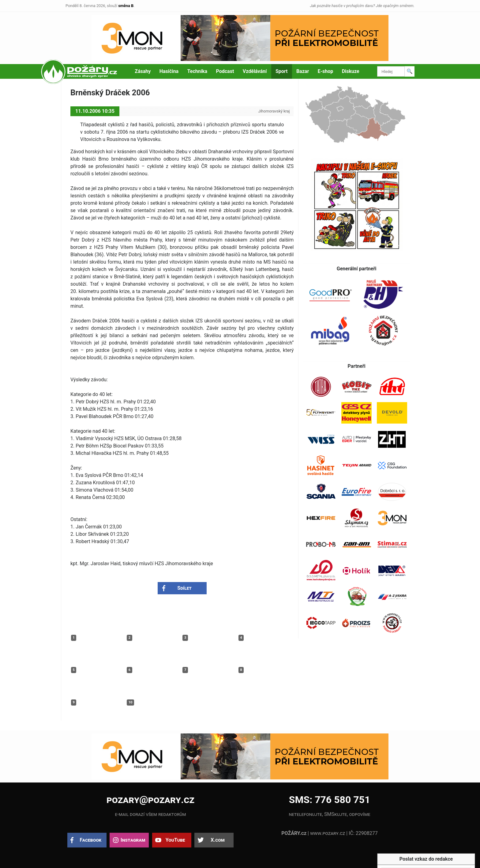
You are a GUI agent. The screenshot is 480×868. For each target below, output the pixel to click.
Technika (197, 71)
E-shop (326, 71)
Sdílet (184, 588)
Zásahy (143, 71)
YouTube (175, 840)
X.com (217, 840)
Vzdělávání (255, 71)
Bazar (303, 71)
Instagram (133, 840)
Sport (282, 71)
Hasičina (169, 71)
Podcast (225, 71)
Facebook (91, 840)
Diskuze (351, 71)
